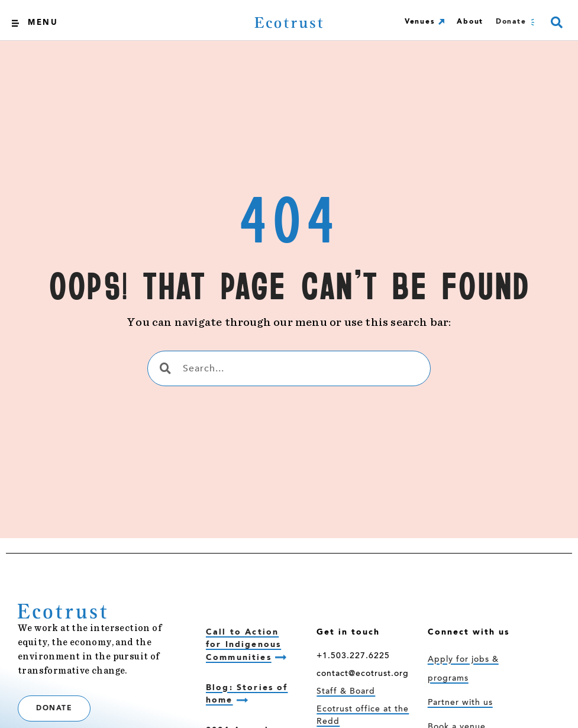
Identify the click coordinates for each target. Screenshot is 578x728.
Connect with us (469, 632)
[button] (556, 23)
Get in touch (348, 632)
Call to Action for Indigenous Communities (243, 645)
